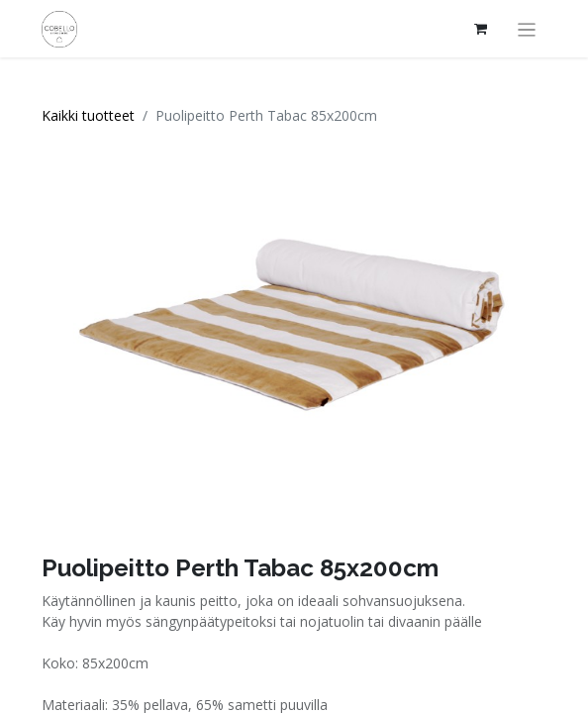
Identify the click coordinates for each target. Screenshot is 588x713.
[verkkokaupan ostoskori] (481, 29)
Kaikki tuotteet (88, 115)
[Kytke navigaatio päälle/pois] (527, 29)
